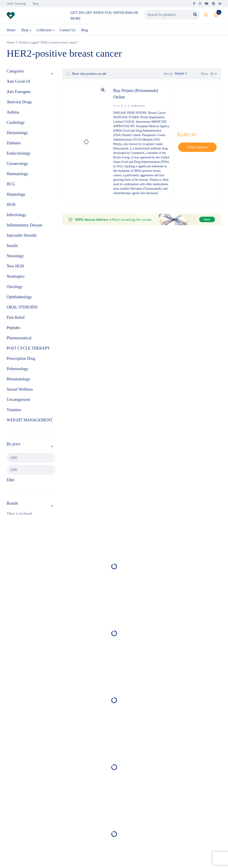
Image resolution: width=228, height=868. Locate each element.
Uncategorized (18, 400)
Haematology (17, 174)
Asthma (13, 113)
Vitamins (14, 410)
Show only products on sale (87, 74)
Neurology (15, 256)
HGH (11, 205)
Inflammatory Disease (24, 226)
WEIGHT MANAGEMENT (30, 421)
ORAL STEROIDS (22, 308)
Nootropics (16, 277)
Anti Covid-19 (18, 82)
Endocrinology (19, 154)
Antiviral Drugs (19, 102)
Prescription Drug (21, 359)
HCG (11, 184)
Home (10, 43)
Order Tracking (16, 4)
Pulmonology (17, 369)
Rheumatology (18, 379)
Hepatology (16, 195)
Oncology (15, 287)
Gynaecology (17, 164)
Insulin (12, 246)
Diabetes (14, 143)
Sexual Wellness (20, 390)
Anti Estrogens (19, 92)
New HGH (15, 267)
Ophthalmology (19, 297)
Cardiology (16, 123)
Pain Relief (16, 318)
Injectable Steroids (22, 236)
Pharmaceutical (19, 338)
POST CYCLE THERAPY (28, 349)
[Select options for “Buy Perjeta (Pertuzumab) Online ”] (197, 147)
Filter (11, 480)
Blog (36, 4)
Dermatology (17, 133)
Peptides (13, 328)
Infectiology (16, 215)
